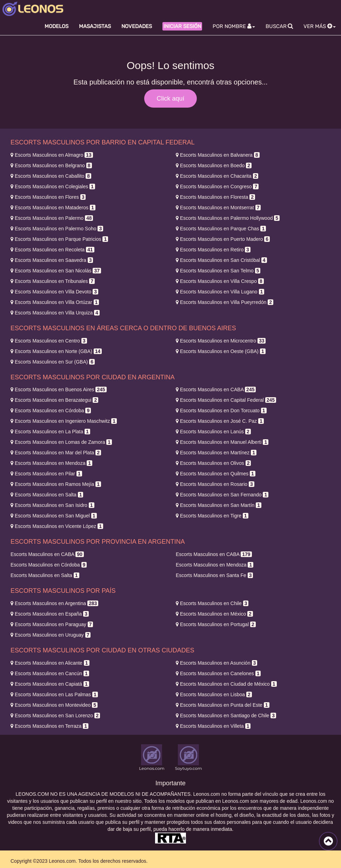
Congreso (217, 187)
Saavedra (52, 260)
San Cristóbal (221, 260)
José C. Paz (220, 421)
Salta (47, 495)
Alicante (50, 663)
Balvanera (218, 155)
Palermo (52, 218)
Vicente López (57, 526)
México (214, 614)
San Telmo (218, 271)
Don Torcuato (221, 411)
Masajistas (95, 26)
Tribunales (53, 281)
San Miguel (54, 516)
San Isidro (52, 505)
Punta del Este (223, 705)
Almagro (52, 155)
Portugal (216, 624)
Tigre (212, 516)
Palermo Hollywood (228, 218)
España (50, 614)
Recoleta (52, 250)
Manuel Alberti (222, 442)
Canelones (218, 673)
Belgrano (51, 165)
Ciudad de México (226, 684)
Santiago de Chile (226, 716)
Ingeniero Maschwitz (64, 421)
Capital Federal (226, 400)
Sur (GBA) (53, 362)
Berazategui (54, 400)
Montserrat (218, 208)
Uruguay (51, 635)
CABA (216, 389)
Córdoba (51, 411)
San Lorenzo (55, 716)
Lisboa (214, 694)
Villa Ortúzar (55, 302)
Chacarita (217, 176)
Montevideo (54, 705)
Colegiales (53, 187)
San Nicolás (56, 271)
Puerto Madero (223, 239)
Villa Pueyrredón (225, 302)
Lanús (213, 432)
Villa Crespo (220, 281)
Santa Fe (214, 575)
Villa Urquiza (55, 313)
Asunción (216, 663)
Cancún (50, 673)
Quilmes (216, 474)
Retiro (213, 250)
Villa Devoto (54, 292)
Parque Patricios (59, 239)
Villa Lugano (220, 292)
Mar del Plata (56, 453)
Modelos (56, 26)
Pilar (46, 474)
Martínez (216, 453)
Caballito (51, 176)
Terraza (49, 726)
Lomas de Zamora (61, 442)
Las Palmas (54, 694)
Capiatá (50, 684)
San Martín (219, 505)
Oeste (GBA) (221, 351)
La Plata (50, 432)
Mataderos (53, 208)
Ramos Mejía (56, 484)
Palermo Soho (57, 229)
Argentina (54, 603)
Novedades (137, 26)
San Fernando (222, 495)
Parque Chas (221, 229)
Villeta (213, 726)
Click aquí (170, 99)
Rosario (215, 484)
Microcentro (221, 341)
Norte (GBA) (56, 351)
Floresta (215, 197)
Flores (48, 197)
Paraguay (52, 624)
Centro (49, 341)
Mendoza (51, 463)
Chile (212, 603)
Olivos (213, 463)
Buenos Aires (59, 389)
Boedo (214, 165)
